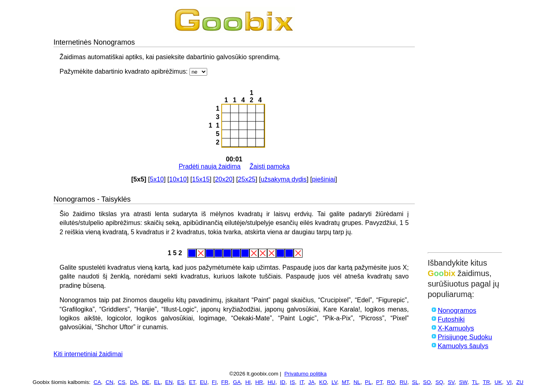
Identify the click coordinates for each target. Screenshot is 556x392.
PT (379, 382)
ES (181, 382)
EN (169, 382)
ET (192, 382)
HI (248, 382)
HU (271, 382)
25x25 (247, 179)
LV (334, 382)
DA (134, 382)
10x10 (178, 179)
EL (157, 382)
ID (283, 382)
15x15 (201, 179)
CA (98, 382)
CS (122, 382)
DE (146, 382)
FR (225, 382)
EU (204, 382)
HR (259, 382)
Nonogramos (457, 311)
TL (475, 382)
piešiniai (323, 179)
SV (451, 382)
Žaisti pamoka (270, 166)
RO (391, 382)
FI (214, 382)
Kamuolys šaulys (463, 346)
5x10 (157, 179)
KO (323, 382)
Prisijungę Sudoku (465, 337)
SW (463, 382)
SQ (439, 382)
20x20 (224, 179)
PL (368, 382)
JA (311, 382)
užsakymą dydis (284, 179)
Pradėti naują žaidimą (210, 166)
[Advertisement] (465, 128)
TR (486, 382)
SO (427, 382)
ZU (520, 382)
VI (509, 382)
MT (345, 382)
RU (403, 382)
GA (237, 382)
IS (293, 382)
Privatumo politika (306, 374)
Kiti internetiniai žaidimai (88, 354)
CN (109, 382)
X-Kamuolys (456, 328)
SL (415, 382)
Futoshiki (451, 319)
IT (302, 382)
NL (357, 382)
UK (498, 382)
